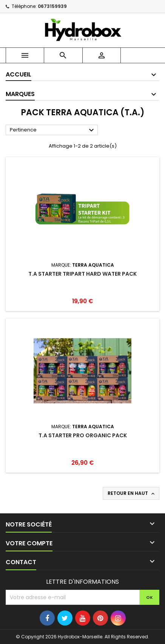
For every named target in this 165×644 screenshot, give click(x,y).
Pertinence (53, 130)
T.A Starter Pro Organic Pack (83, 435)
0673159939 (52, 6)
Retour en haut (132, 493)
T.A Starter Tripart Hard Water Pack (82, 274)
